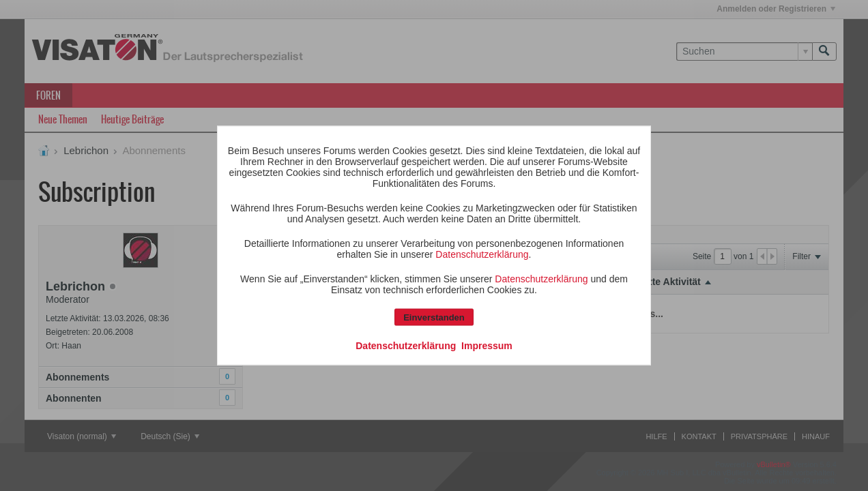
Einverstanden (434, 317)
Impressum (487, 346)
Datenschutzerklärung (482, 254)
